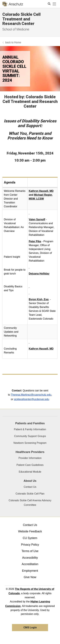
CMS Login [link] (30, 627)
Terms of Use (30, 551)
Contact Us (30, 487)
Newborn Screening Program (30, 443)
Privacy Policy (30, 545)
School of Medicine (16, 29)
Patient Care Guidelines (30, 465)
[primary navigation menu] (54, 4)
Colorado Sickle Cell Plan (30, 494)
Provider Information (30, 458)
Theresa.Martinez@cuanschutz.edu (31, 395)
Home (18, 42)
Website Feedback (30, 531)
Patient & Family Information (30, 429)
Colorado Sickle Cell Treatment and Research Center (22, 19)
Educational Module (30, 472)
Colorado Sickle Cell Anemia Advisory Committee (30, 503)
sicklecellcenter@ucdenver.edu (31, 399)
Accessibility (30, 558)
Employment (30, 571)
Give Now (30, 577)
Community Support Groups (30, 436)
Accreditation (30, 564)
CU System (30, 538)
